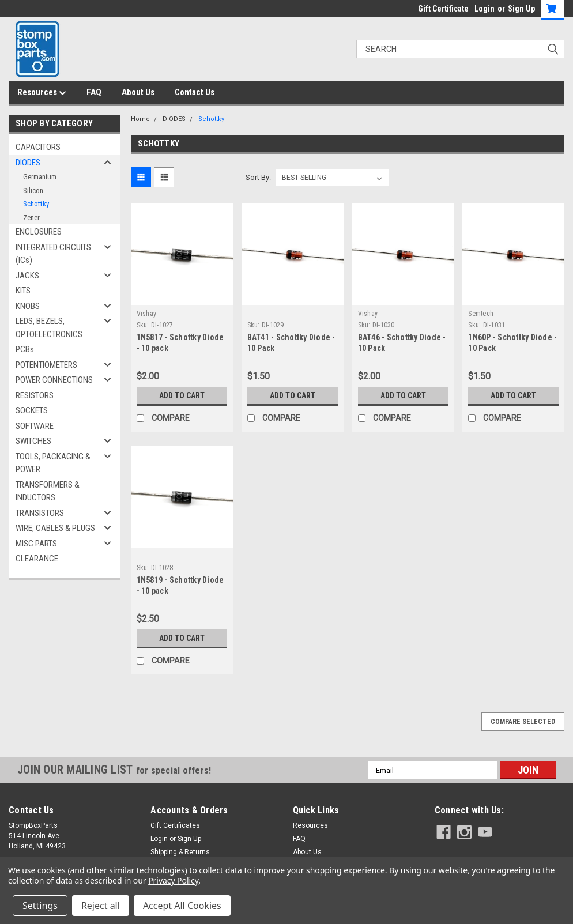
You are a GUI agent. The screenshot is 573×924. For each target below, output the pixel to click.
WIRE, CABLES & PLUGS (55, 528)
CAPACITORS (38, 147)
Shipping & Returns (180, 852)
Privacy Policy (173, 880)
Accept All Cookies (182, 906)
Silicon (33, 191)
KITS (23, 291)
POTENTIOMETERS (46, 365)
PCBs (25, 349)
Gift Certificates (175, 825)
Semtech (481, 314)
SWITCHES (33, 441)
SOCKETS (32, 410)
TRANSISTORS (40, 513)
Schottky (36, 204)
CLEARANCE (37, 559)
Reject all (101, 906)
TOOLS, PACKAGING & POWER (53, 463)
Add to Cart (182, 395)
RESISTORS (35, 395)
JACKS (27, 276)
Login (485, 9)
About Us (138, 92)
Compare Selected (523, 722)
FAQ (94, 92)
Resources (42, 93)
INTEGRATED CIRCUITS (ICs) (53, 254)
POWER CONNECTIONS (54, 380)
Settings (40, 906)
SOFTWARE (35, 426)
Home (140, 119)
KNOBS (28, 306)
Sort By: (258, 177)
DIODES (28, 163)
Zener (31, 218)
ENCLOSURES (39, 232)
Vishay (147, 314)
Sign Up (521, 9)
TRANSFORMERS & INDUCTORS (48, 491)
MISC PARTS (36, 544)
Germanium (40, 177)
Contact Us (195, 92)
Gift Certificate (443, 9)
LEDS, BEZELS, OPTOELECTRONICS (49, 328)
